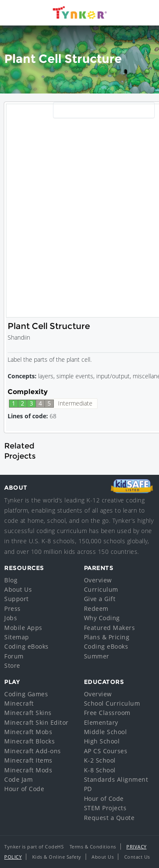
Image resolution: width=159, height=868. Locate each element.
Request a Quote (109, 818)
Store (12, 665)
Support (17, 599)
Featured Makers (110, 628)
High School (102, 741)
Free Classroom (107, 713)
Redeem (96, 608)
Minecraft (19, 703)
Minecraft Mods (28, 770)
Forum (14, 656)
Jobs (11, 618)
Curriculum (101, 589)
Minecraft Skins (28, 713)
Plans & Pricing (107, 637)
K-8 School (100, 770)
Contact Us (137, 857)
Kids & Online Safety (57, 857)
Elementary (101, 722)
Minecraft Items (28, 760)
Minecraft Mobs (28, 732)
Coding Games (26, 694)
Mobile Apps (23, 628)
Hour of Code (24, 789)
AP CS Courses (106, 751)
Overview (98, 580)
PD (88, 789)
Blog (11, 580)
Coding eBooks (26, 646)
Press (13, 608)
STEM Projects (105, 808)
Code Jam (18, 779)
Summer (97, 656)
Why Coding (102, 618)
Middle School (106, 732)
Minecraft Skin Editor (36, 722)
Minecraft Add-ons (33, 751)
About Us (18, 589)
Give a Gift (100, 599)
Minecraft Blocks (29, 741)
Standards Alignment (116, 779)
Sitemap (17, 637)
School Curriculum (112, 703)
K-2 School (100, 760)
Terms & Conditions (93, 847)
